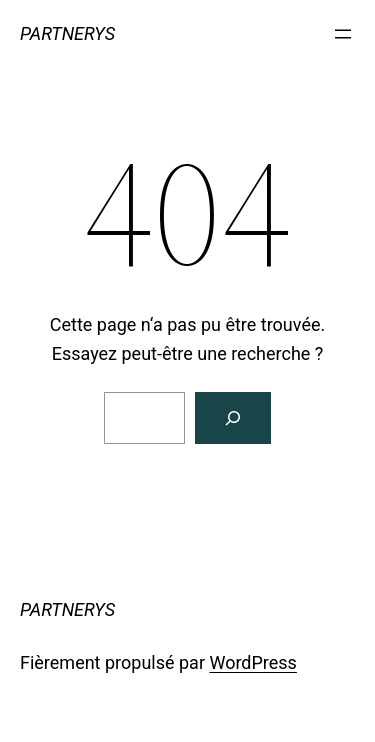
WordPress (252, 662)
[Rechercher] (233, 418)
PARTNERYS (67, 33)
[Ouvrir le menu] (343, 34)
